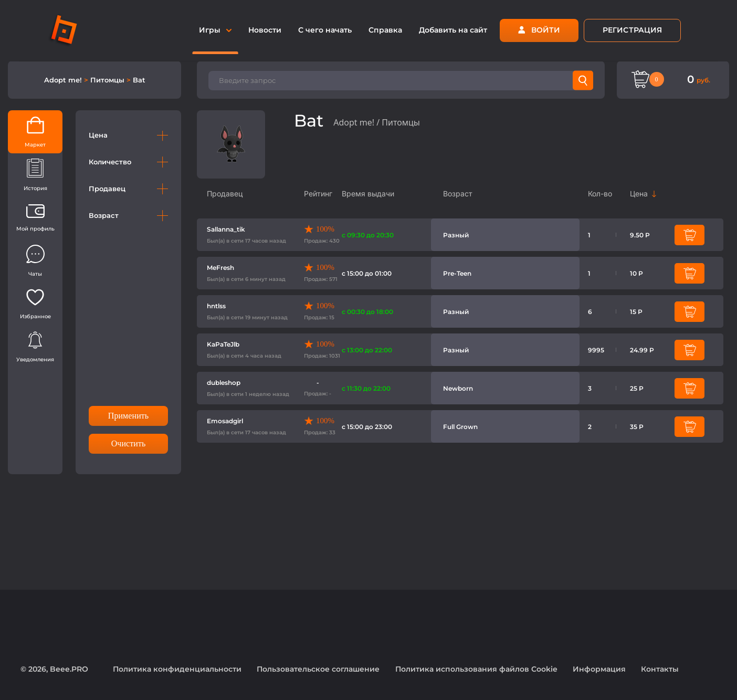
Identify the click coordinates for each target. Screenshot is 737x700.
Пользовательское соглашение (318, 669)
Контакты (660, 669)
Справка (385, 30)
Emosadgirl (225, 421)
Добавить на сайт (453, 30)
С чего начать (325, 30)
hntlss (216, 306)
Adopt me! (64, 80)
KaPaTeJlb (223, 344)
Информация (599, 669)
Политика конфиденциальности (177, 669)
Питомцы (108, 80)
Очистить (129, 443)
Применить (128, 416)
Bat (139, 80)
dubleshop (224, 383)
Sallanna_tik (226, 229)
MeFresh (220, 268)
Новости (265, 30)
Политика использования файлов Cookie (476, 669)
